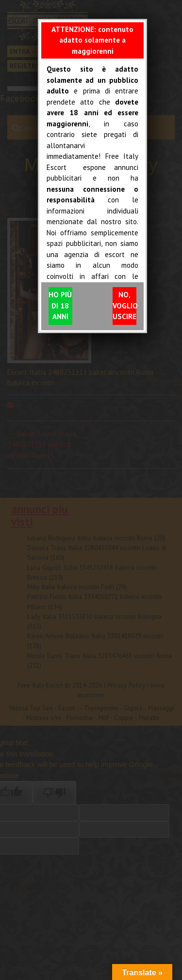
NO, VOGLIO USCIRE (124, 306)
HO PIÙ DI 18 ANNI (60, 306)
